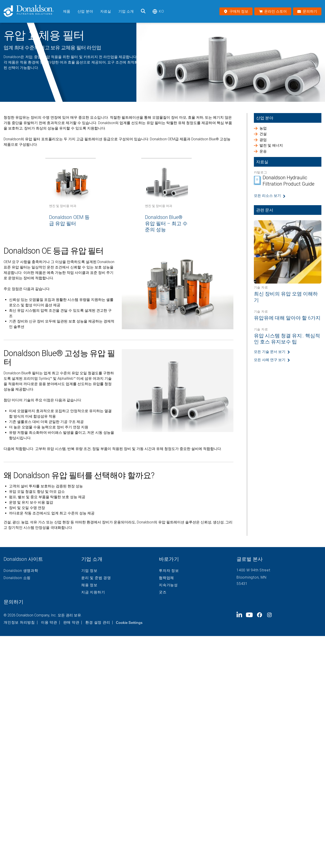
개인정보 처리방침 (19, 623)
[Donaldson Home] (32, 11)
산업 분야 (85, 11)
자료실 (106, 11)
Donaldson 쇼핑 (17, 578)
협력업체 (166, 578)
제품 (67, 11)
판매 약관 (71, 623)
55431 (242, 584)
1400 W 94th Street (253, 570)
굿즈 (163, 592)
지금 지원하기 (93, 592)
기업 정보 (89, 571)
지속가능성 (168, 585)
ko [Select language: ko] (158, 11)
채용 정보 (89, 585)
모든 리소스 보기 (267, 196)
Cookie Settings (129, 623)
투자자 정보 (169, 571)
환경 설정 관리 (98, 623)
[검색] (143, 11)
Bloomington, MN (251, 577)
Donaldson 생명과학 (21, 571)
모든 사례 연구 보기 (270, 360)
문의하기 (14, 602)
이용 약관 (49, 623)
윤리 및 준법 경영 (96, 578)
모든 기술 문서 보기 (270, 352)
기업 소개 (126, 11)
